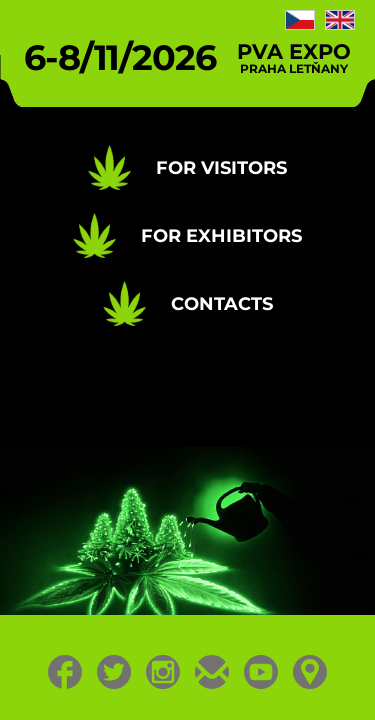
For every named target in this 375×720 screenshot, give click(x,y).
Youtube (261, 672)
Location (310, 672)
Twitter (114, 672)
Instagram (163, 672)
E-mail (212, 672)
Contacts (222, 304)
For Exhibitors (221, 236)
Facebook (65, 672)
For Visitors (221, 168)
